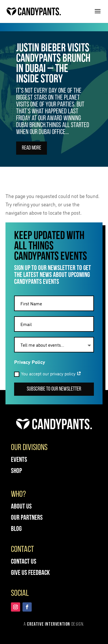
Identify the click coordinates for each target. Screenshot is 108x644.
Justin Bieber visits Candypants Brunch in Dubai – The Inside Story (53, 65)
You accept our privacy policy (48, 374)
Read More (32, 149)
